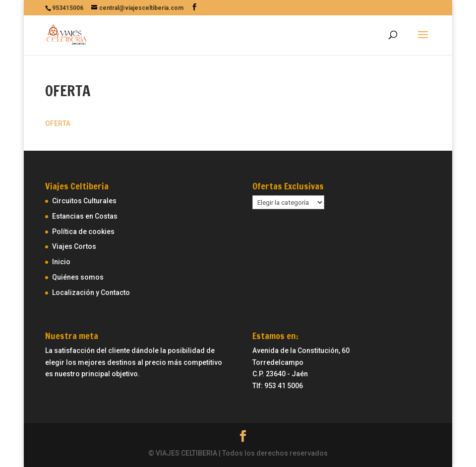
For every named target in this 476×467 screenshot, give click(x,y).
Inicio (61, 262)
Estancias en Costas (85, 216)
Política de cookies (83, 232)
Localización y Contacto (91, 292)
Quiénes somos (78, 277)
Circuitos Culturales (84, 201)
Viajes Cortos (74, 246)
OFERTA (58, 123)
